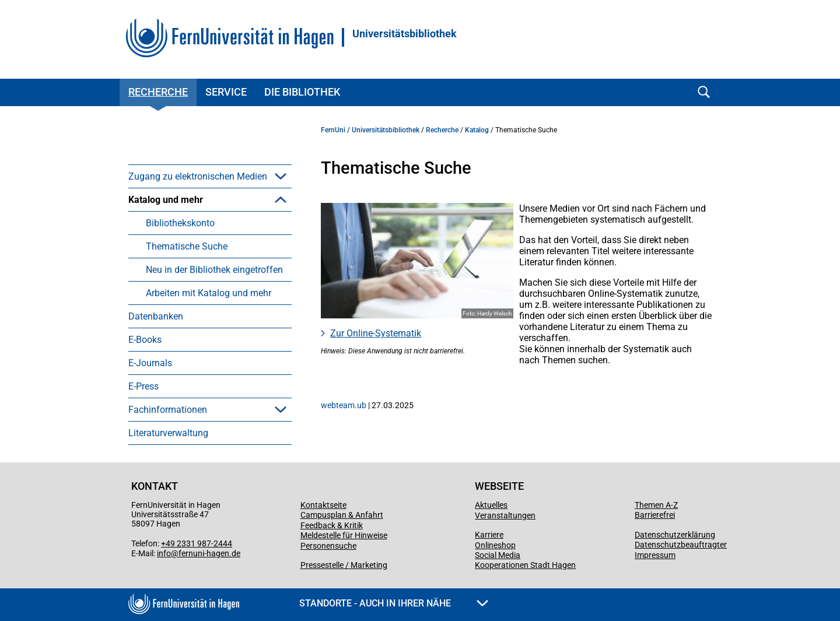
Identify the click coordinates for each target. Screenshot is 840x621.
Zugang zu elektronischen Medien (198, 176)
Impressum (655, 555)
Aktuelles (491, 505)
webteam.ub (344, 405)
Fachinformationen (168, 410)
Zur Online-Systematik (376, 333)
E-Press (143, 386)
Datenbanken (156, 316)
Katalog (477, 130)
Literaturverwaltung (168, 433)
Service (226, 92)
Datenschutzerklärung (675, 535)
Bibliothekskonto (180, 223)
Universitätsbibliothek (405, 34)
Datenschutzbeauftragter (681, 545)
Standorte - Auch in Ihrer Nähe (394, 603)
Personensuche (328, 546)
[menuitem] (210, 176)
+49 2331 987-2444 (197, 543)
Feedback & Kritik (332, 525)
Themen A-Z (656, 505)
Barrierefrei (655, 515)
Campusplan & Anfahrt (342, 515)
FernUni (333, 130)
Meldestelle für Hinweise (344, 535)
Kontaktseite (323, 505)
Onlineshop (495, 545)
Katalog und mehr (166, 200)
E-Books (145, 340)
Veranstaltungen (505, 515)
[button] (281, 176)
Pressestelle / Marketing (344, 565)
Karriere (489, 535)
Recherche (158, 92)
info (164, 553)
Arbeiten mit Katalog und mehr (209, 293)
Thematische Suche (187, 246)
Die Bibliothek (302, 92)
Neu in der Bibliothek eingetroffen (214, 270)
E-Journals (150, 363)
